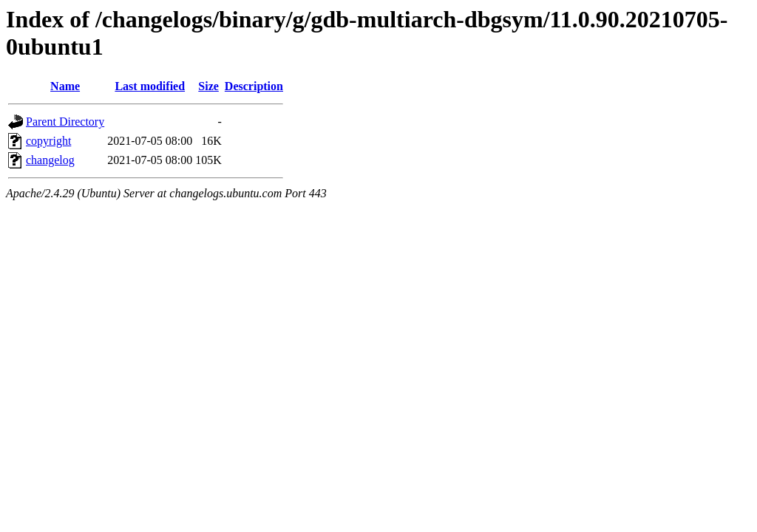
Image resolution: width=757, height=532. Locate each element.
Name (65, 86)
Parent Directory (65, 122)
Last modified (150, 86)
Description (254, 86)
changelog (50, 160)
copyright (48, 141)
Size (208, 86)
